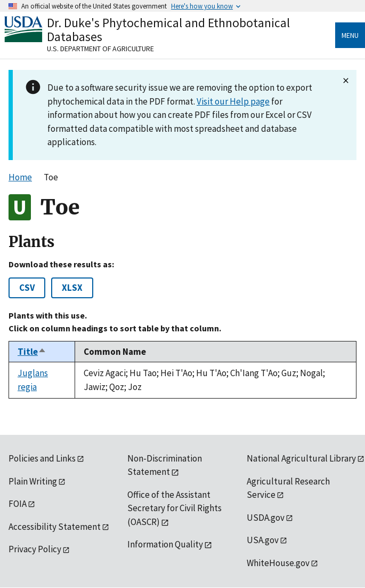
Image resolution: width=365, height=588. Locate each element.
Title (32, 352)
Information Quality (165, 544)
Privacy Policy (35, 549)
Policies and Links (42, 458)
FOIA (18, 504)
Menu (350, 35)
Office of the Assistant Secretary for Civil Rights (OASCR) (175, 508)
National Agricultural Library (301, 458)
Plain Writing (33, 481)
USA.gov (263, 540)
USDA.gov (266, 518)
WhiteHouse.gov (278, 563)
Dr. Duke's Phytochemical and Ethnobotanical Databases (168, 30)
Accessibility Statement (55, 527)
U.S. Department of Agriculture (100, 49)
